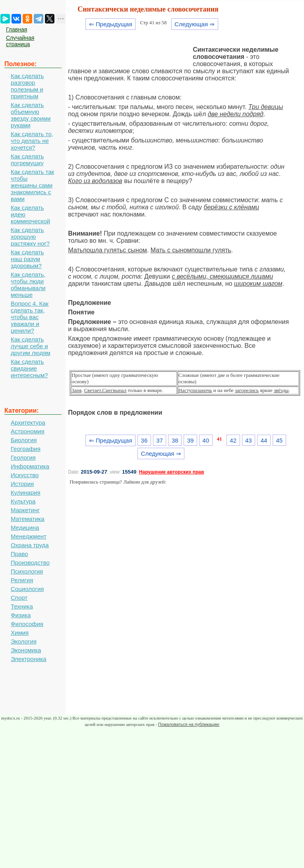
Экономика (26, 650)
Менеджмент (29, 536)
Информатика (30, 466)
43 (249, 440)
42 (233, 440)
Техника (22, 606)
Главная (16, 29)
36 (144, 440)
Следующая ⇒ (195, 24)
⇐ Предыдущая (111, 24)
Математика (28, 519)
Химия (20, 633)
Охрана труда (30, 545)
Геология (23, 457)
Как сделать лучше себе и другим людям (31, 346)
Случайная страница (20, 41)
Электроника (29, 659)
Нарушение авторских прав (171, 472)
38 (175, 440)
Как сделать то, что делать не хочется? (32, 141)
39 (191, 440)
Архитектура (28, 422)
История (22, 484)
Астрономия (28, 431)
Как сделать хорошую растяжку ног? (30, 237)
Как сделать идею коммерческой (30, 214)
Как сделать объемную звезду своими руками (31, 115)
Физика (21, 615)
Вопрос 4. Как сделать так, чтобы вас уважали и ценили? (30, 317)
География (26, 449)
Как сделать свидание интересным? (29, 368)
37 (160, 440)
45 (279, 440)
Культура (23, 501)
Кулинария (26, 493)
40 (206, 440)
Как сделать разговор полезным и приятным (27, 86)
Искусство (25, 475)
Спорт (19, 598)
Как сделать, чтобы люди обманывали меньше (28, 285)
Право (19, 554)
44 (264, 440)
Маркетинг (25, 510)
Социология (27, 589)
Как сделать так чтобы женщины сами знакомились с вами (32, 185)
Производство (30, 563)
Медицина (25, 528)
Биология (24, 440)
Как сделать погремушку (27, 160)
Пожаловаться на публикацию (189, 724)
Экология (24, 641)
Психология (27, 571)
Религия (22, 580)
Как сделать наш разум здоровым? (27, 259)
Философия (27, 624)
